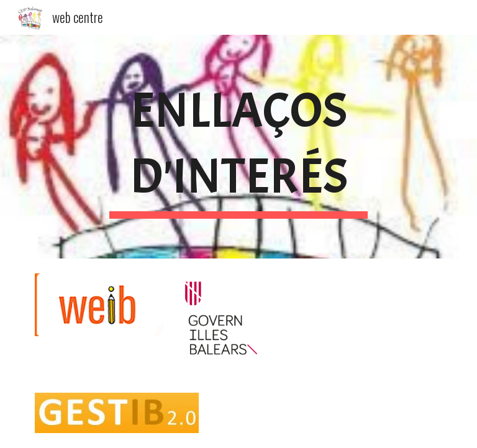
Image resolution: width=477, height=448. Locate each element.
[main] (238, 147)
